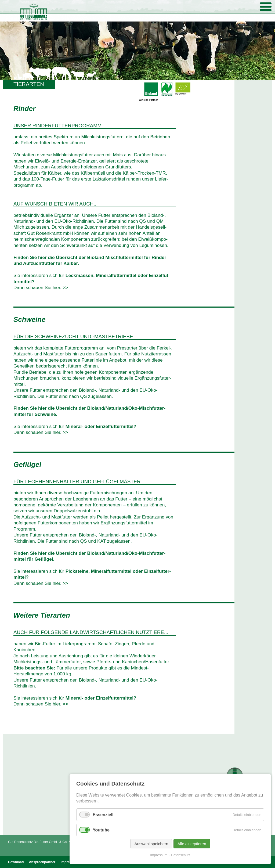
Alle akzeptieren (192, 844)
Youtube (101, 830)
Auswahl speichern (151, 844)
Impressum (159, 855)
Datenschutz (181, 855)
